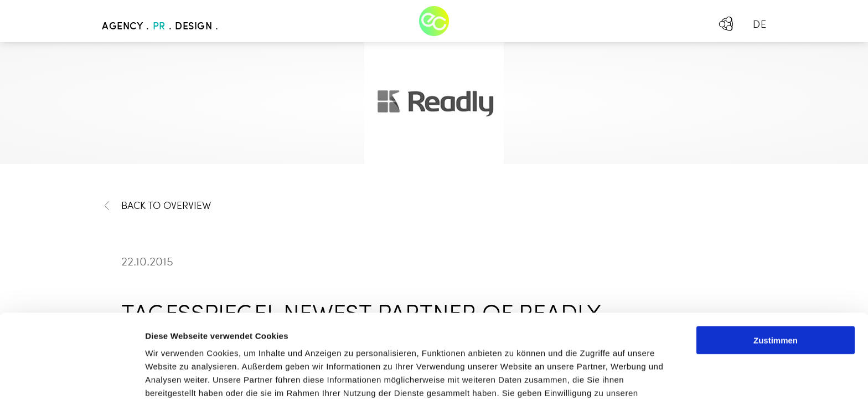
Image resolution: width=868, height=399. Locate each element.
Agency (122, 27)
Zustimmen (776, 262)
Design (193, 27)
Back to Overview (156, 206)
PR (159, 27)
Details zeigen (589, 377)
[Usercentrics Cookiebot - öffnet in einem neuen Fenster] (72, 377)
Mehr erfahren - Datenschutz (205, 341)
